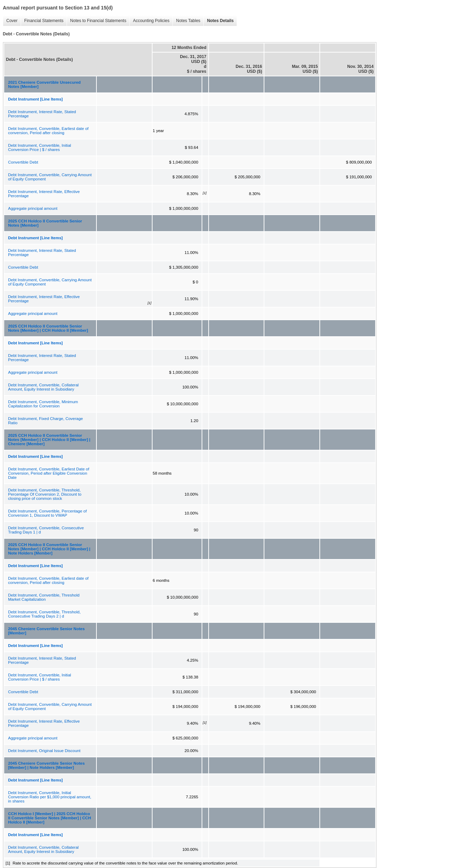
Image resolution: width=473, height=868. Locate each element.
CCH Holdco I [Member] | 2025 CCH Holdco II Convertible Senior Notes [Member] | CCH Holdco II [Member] (49, 818)
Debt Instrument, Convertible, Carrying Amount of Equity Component (50, 177)
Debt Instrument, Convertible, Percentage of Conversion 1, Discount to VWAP (47, 513)
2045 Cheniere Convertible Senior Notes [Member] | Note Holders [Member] (46, 765)
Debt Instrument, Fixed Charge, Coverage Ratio (46, 421)
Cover (12, 21)
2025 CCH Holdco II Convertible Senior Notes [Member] (45, 223)
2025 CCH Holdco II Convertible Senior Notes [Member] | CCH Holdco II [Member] (48, 328)
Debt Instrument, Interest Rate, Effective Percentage (44, 194)
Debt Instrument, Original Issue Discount (44, 751)
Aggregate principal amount (33, 208)
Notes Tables (188, 21)
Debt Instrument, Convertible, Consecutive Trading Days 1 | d (46, 530)
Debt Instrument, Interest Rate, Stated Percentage (42, 114)
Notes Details (220, 21)
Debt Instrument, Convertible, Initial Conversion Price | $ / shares (40, 147)
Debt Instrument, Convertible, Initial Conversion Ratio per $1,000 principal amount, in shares (50, 797)
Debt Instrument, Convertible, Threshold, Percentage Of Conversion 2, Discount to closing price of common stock (45, 494)
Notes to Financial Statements (98, 21)
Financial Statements (44, 21)
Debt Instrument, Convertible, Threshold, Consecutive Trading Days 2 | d (44, 614)
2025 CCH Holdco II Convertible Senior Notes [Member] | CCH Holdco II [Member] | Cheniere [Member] (49, 440)
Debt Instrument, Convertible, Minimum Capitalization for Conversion (43, 404)
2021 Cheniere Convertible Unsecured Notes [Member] (44, 84)
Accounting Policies (151, 21)
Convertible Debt (23, 162)
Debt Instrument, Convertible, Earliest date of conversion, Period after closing (48, 131)
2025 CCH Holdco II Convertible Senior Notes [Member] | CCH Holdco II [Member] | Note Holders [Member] (49, 549)
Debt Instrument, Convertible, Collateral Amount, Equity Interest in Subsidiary (43, 387)
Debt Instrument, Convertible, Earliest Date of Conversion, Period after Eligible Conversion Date (49, 473)
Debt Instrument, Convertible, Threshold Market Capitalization (44, 597)
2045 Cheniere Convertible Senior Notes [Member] (46, 631)
